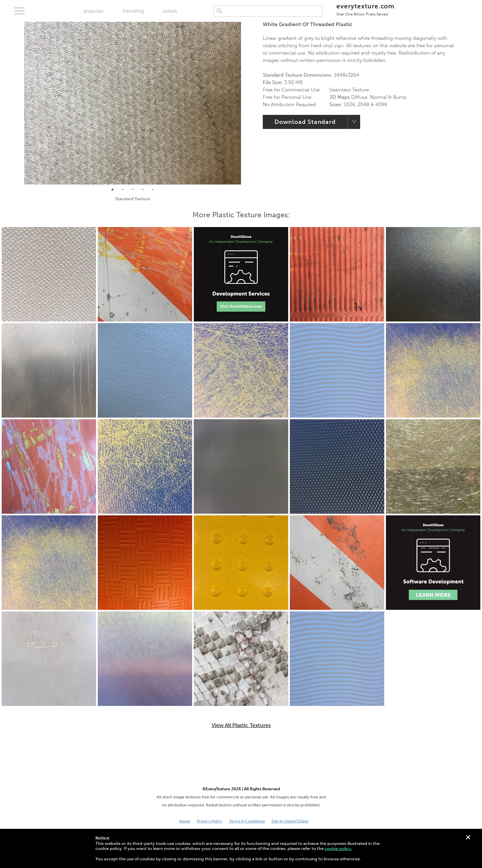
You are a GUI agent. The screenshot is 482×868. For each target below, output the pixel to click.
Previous (19, 103)
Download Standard (305, 122)
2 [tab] (123, 190)
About (185, 821)
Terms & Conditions (247, 821)
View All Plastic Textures (241, 725)
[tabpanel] (133, 103)
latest (170, 11)
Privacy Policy (210, 821)
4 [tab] (143, 190)
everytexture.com (365, 9)
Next (246, 103)
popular (94, 11)
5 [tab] (153, 190)
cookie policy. (338, 848)
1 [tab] (112, 190)
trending (133, 11)
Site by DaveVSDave (290, 821)
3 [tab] (133, 190)
